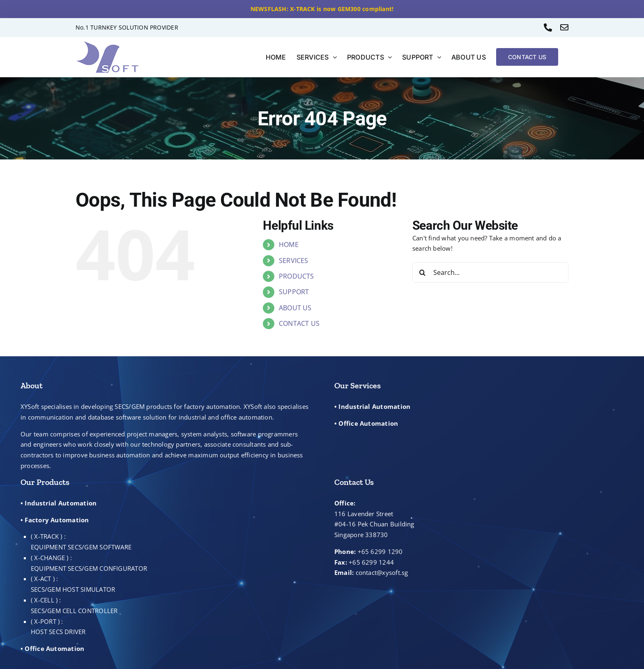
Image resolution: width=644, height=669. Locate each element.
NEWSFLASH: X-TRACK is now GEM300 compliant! (322, 9)
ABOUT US (295, 308)
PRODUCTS (297, 276)
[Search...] (490, 272)
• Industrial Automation (372, 406)
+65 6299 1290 (380, 551)
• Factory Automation (55, 520)
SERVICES (294, 261)
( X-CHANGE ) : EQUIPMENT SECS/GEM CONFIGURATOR (89, 563)
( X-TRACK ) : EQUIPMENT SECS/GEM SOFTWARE (81, 542)
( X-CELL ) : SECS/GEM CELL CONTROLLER (74, 605)
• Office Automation (366, 423)
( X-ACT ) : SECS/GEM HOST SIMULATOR (73, 584)
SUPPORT (294, 292)
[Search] (423, 272)
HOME (289, 245)
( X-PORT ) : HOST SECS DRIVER (58, 627)
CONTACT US (299, 323)
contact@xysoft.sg (382, 572)
